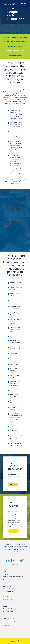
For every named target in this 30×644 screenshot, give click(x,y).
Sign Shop (6, 37)
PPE (4, 579)
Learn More (13, 484)
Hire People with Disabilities (15, 51)
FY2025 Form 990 (7, 597)
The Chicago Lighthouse (15, 46)
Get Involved (13, 531)
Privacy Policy (6, 574)
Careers (5, 572)
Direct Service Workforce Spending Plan (13, 577)
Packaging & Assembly (15, 55)
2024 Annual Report (8, 591)
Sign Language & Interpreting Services (15, 42)
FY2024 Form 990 (7, 599)
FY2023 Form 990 (7, 602)
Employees (5, 582)
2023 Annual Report (8, 594)
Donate (15, 641)
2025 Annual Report (8, 589)
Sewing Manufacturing (19, 37)
